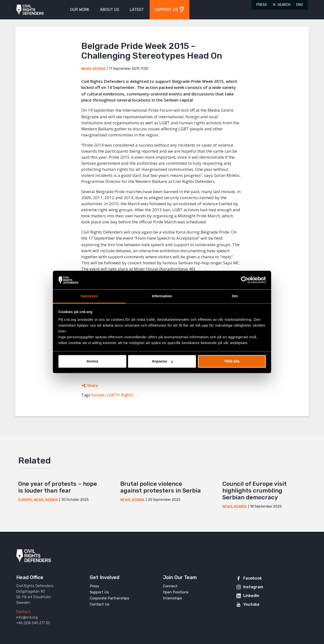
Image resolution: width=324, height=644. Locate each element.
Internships (173, 598)
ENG (300, 5)
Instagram (253, 587)
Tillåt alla (232, 361)
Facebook (253, 578)
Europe (98, 395)
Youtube (251, 604)
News (86, 69)
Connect (170, 586)
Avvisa (92, 361)
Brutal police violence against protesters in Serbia (161, 487)
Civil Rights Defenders (30, 10)
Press (262, 5)
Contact (23, 612)
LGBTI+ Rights (120, 395)
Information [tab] (162, 296)
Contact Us (100, 604)
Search (284, 5)
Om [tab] (235, 296)
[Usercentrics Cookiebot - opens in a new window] (245, 280)
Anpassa (162, 361)
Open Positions (176, 592)
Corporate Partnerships (109, 598)
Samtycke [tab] (89, 296)
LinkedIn (251, 596)
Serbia (99, 69)
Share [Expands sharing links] (93, 385)
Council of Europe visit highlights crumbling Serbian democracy (255, 491)
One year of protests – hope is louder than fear (58, 487)
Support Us (99, 592)
